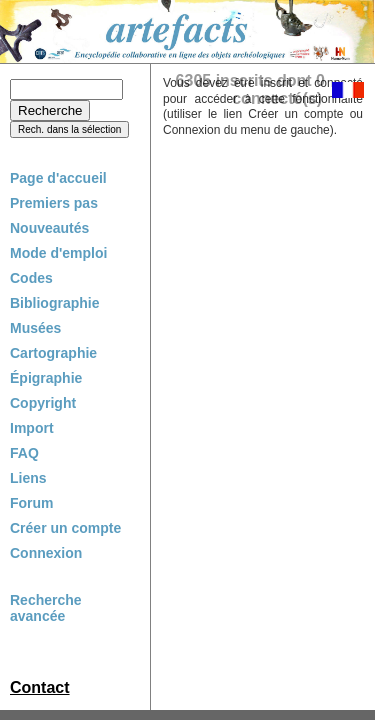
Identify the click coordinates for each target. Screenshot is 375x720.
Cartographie (53, 353)
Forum (32, 503)
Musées (35, 328)
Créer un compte (65, 528)
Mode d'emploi (58, 253)
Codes (31, 278)
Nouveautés (49, 228)
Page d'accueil (58, 178)
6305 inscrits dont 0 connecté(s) (250, 89)
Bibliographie (54, 303)
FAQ (24, 453)
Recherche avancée (46, 608)
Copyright (43, 403)
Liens (28, 478)
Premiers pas (54, 203)
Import (32, 428)
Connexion (46, 553)
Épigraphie (46, 378)
